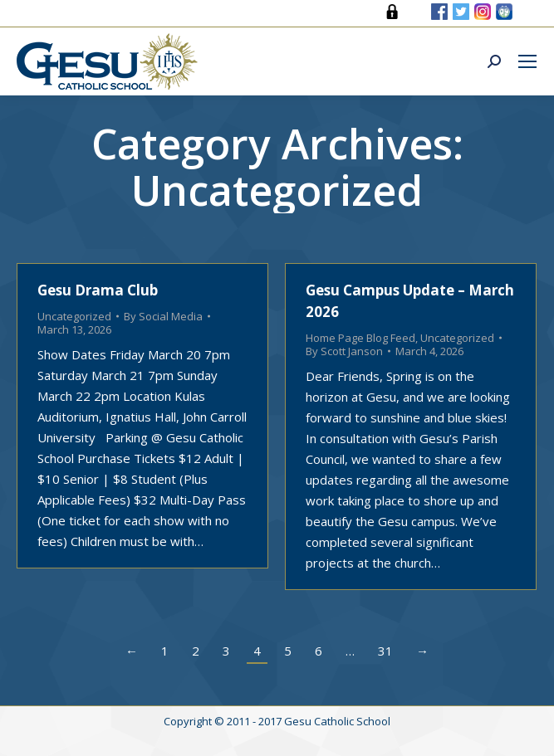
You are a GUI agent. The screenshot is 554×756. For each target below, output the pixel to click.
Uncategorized (74, 316)
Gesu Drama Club (98, 290)
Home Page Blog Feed (360, 338)
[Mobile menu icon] (527, 61)
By (163, 316)
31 (385, 651)
